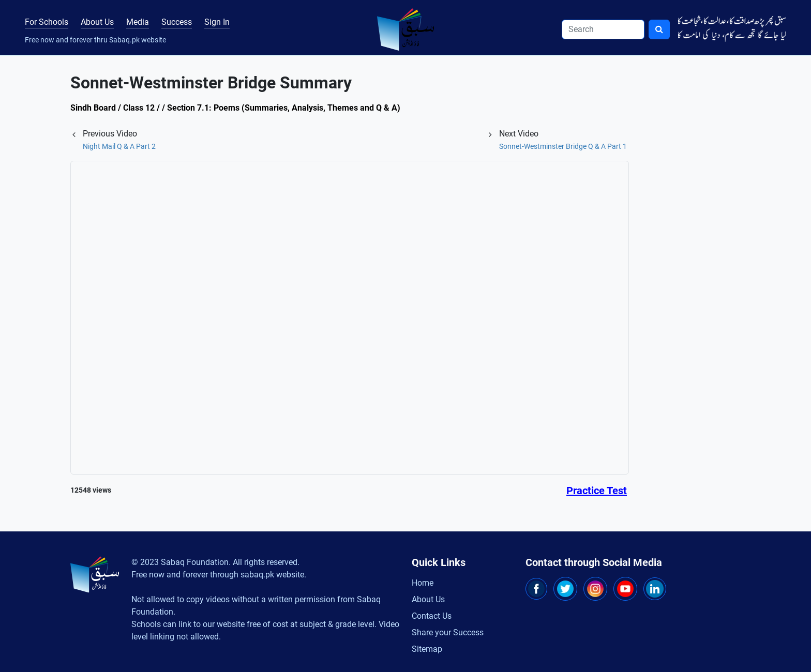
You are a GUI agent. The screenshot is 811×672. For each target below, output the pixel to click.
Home (423, 583)
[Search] (603, 29)
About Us (97, 22)
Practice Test (597, 491)
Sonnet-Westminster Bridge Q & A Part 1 (563, 146)
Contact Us (432, 616)
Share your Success (448, 632)
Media (138, 22)
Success (177, 22)
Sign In (217, 22)
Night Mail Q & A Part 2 (119, 146)
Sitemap (427, 649)
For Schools (47, 22)
